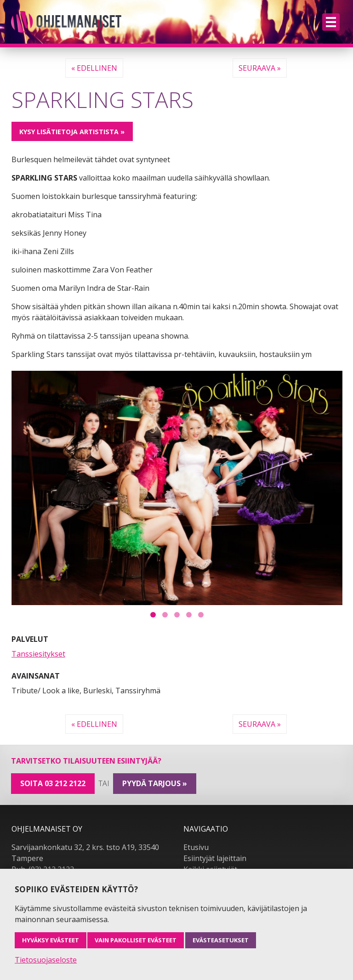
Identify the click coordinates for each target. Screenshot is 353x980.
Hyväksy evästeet (51, 940)
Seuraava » (260, 68)
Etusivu (196, 847)
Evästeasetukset (221, 940)
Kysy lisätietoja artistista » (72, 132)
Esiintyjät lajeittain (215, 858)
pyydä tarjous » (155, 783)
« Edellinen (94, 68)
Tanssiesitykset (38, 654)
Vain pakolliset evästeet (136, 940)
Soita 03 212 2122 (53, 783)
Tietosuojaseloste (46, 960)
